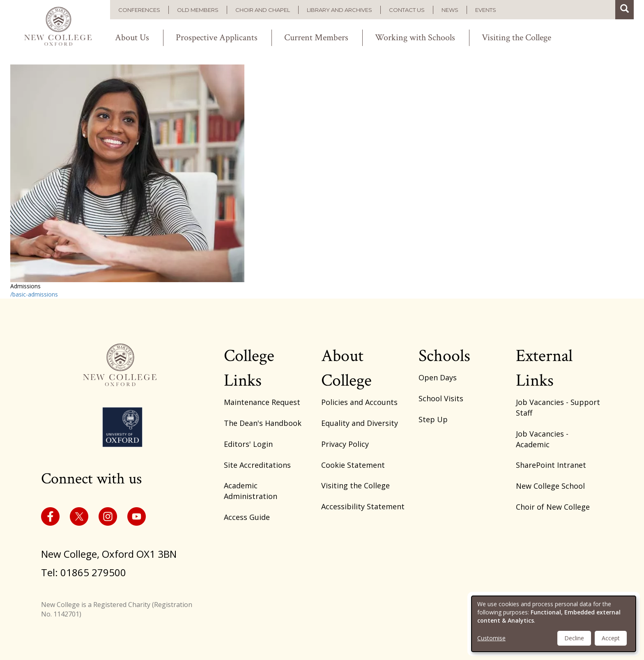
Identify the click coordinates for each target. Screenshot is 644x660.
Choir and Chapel (263, 10)
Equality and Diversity (360, 423)
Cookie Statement (353, 465)
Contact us (407, 10)
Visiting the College (516, 38)
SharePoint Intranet (551, 465)
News (450, 10)
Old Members (198, 10)
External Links (544, 368)
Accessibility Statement (363, 506)
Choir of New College (553, 507)
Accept (611, 638)
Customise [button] (491, 638)
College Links (249, 368)
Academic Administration (251, 491)
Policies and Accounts (359, 402)
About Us (132, 38)
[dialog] (554, 624)
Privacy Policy (345, 444)
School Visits (441, 398)
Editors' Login (248, 444)
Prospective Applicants (217, 38)
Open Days (438, 377)
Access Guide (247, 517)
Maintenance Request (262, 402)
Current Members (316, 38)
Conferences (139, 10)
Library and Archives (339, 10)
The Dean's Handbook (263, 423)
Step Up (433, 419)
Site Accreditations (257, 465)
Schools (444, 356)
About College (346, 368)
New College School (550, 486)
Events (486, 10)
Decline (574, 638)
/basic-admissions (34, 294)
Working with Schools (415, 38)
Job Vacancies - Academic (542, 439)
